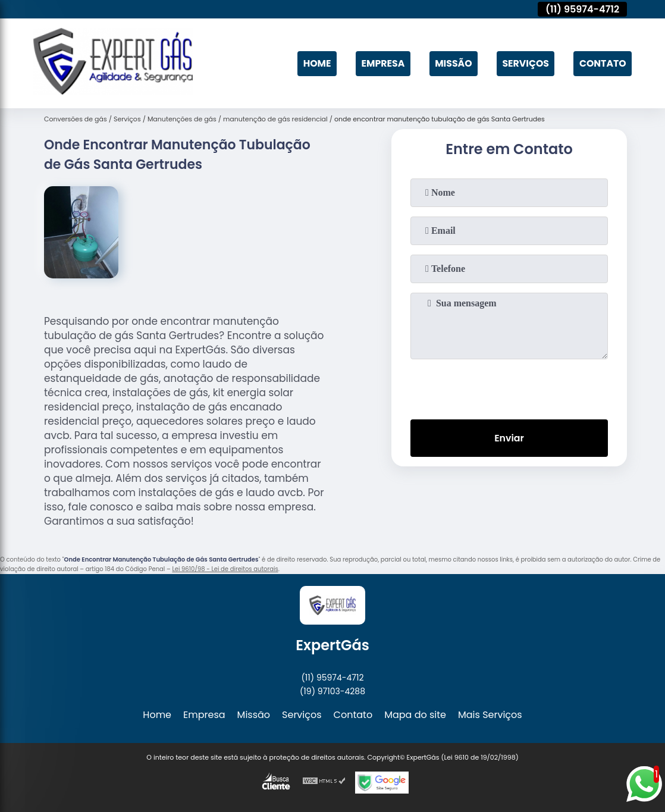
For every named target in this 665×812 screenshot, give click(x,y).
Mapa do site (415, 715)
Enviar (509, 438)
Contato (602, 63)
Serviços (524, 63)
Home (313, 63)
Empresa (379, 63)
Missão (451, 63)
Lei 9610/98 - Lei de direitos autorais (225, 569)
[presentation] (509, 387)
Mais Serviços (490, 715)
